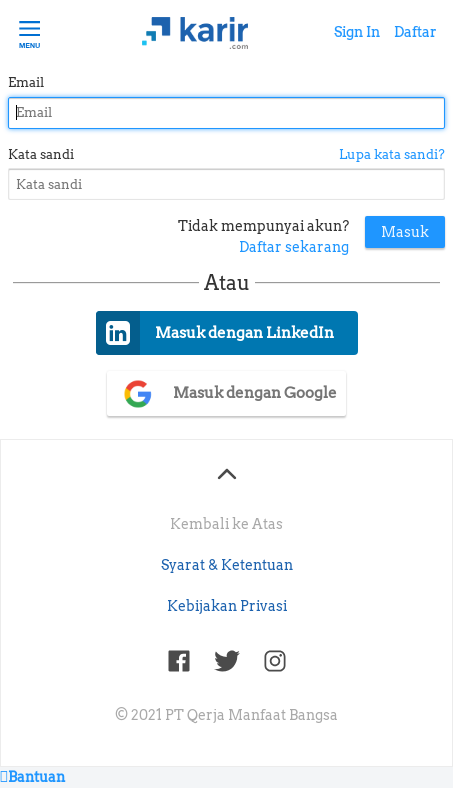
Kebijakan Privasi (227, 606)
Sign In (357, 32)
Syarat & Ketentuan (227, 565)
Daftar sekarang (294, 247)
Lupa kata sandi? (392, 154)
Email (26, 82)
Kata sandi (41, 154)
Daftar (415, 32)
